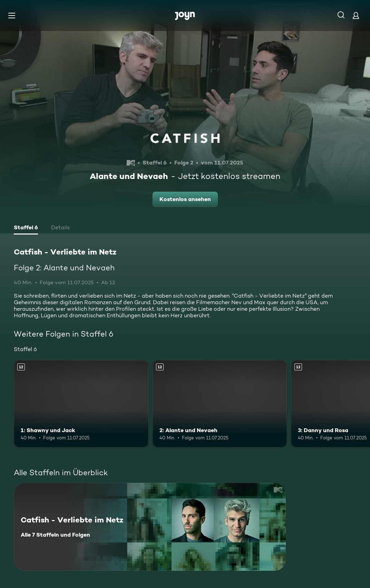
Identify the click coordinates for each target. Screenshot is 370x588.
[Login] (356, 15)
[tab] (26, 228)
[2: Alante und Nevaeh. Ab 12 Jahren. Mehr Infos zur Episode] (220, 404)
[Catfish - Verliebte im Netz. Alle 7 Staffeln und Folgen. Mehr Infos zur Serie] (150, 527)
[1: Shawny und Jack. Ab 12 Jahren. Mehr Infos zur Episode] (81, 404)
